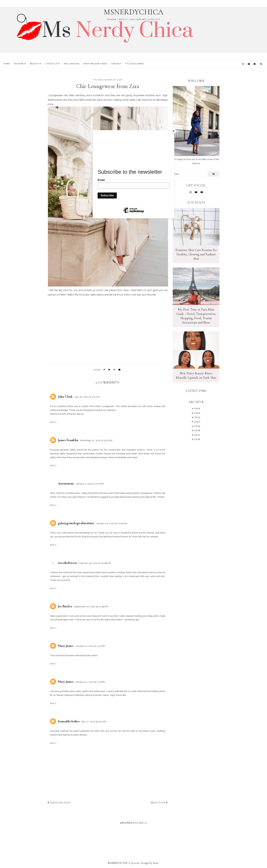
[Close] (174, 131)
